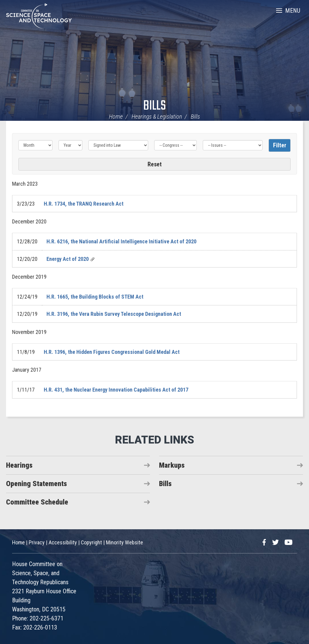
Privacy (37, 542)
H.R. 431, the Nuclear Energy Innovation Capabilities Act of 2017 (116, 390)
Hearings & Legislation (157, 117)
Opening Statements (37, 484)
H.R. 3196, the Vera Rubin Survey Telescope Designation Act (114, 314)
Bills (155, 106)
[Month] (35, 145)
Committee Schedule (37, 502)
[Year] (70, 145)
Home (116, 117)
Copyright (91, 542)
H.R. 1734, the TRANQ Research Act (84, 204)
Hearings (19, 465)
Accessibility (63, 542)
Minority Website (124, 542)
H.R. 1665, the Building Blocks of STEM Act (95, 297)
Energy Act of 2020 (68, 259)
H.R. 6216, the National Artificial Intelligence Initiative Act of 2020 (121, 241)
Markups (172, 465)
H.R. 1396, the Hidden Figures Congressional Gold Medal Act (112, 352)
